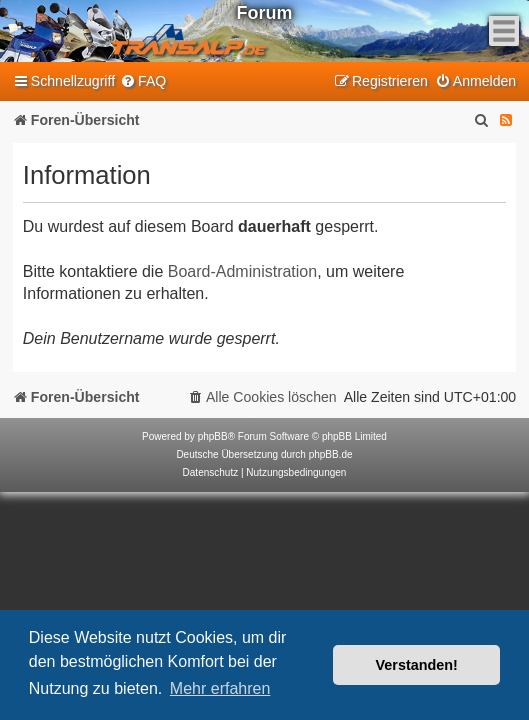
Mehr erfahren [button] (220, 688)
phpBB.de (331, 454)
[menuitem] (143, 81)
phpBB (213, 436)
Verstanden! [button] (417, 665)
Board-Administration (242, 271)
